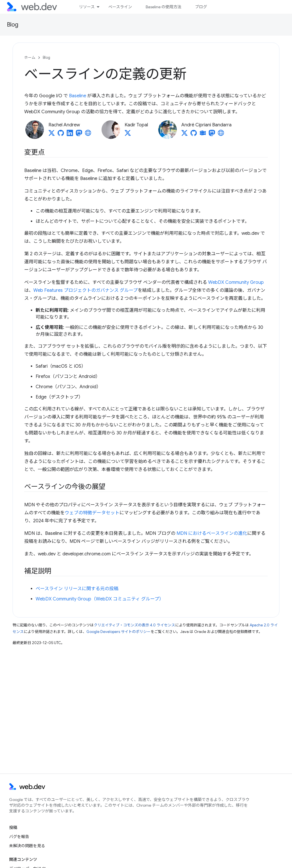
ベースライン (120, 7)
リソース (87, 7)
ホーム (30, 57)
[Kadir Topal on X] (128, 135)
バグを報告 (19, 837)
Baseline (78, 96)
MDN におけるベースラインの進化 (212, 533)
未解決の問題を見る (27, 846)
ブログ (201, 7)
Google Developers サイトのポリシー (118, 632)
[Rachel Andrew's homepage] (88, 135)
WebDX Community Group (236, 282)
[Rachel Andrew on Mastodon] (79, 135)
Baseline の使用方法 (164, 7)
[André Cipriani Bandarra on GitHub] (194, 135)
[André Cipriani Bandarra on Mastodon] (212, 135)
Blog (13, 25)
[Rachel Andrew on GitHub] (61, 135)
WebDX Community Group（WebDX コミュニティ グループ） (100, 599)
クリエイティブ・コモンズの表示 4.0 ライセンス (134, 625)
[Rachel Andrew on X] (52, 135)
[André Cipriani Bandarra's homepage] (221, 135)
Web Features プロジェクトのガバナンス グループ (86, 290)
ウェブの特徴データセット (92, 513)
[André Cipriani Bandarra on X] (184, 135)
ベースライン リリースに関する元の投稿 (77, 589)
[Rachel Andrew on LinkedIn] (70, 135)
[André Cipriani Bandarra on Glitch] (203, 135)
